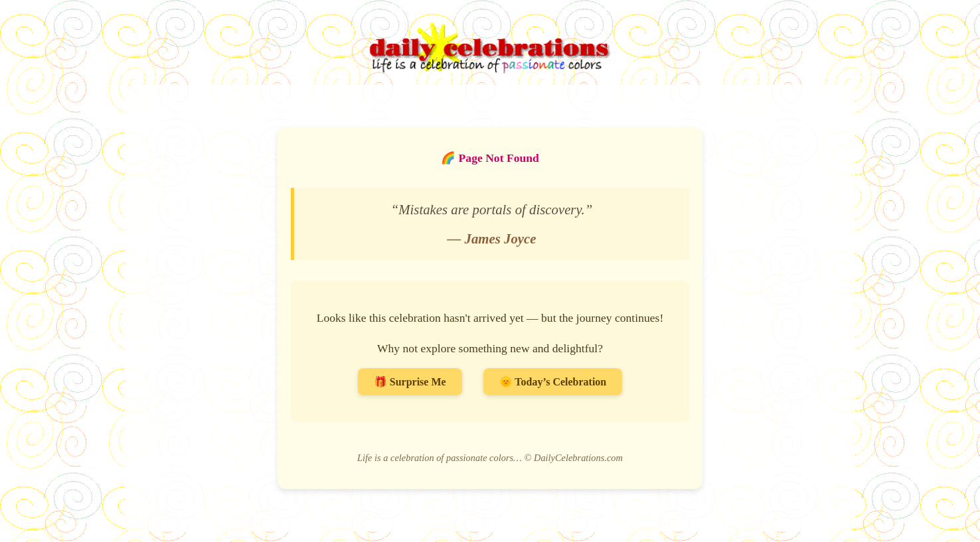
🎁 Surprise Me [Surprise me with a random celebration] (410, 382)
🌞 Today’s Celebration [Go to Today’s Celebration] (553, 382)
